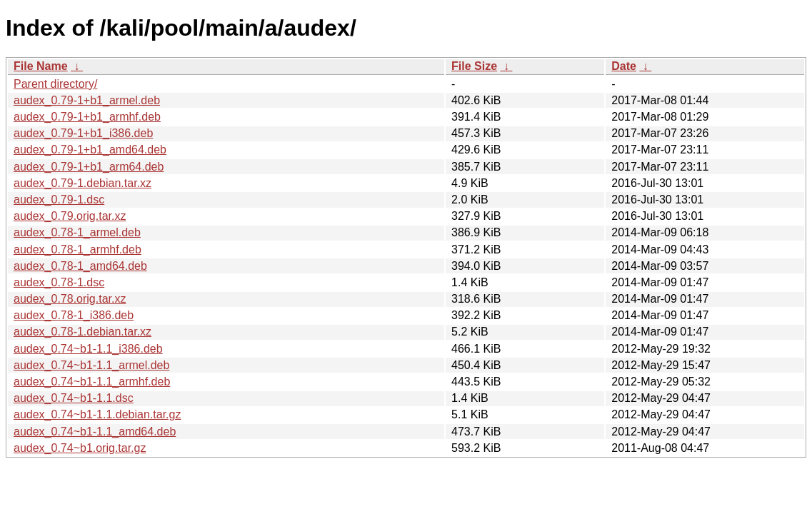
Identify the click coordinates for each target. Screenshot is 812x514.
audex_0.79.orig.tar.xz (70, 216)
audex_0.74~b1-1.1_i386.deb (88, 349)
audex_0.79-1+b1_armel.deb (87, 100)
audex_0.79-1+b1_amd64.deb (90, 150)
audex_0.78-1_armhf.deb (77, 250)
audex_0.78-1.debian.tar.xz (82, 332)
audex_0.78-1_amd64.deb (80, 266)
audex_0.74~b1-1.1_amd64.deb (95, 432)
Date (624, 66)
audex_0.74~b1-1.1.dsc (74, 398)
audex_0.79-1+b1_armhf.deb (87, 117)
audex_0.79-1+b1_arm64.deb (89, 167)
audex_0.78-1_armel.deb (77, 232)
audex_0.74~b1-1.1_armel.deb (91, 365)
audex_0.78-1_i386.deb (74, 315)
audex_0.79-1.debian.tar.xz (82, 183)
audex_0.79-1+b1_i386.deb (83, 133)
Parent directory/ (55, 84)
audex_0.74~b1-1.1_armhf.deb (92, 382)
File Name (41, 66)
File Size (474, 66)
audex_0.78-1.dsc (59, 282)
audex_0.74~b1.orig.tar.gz (80, 448)
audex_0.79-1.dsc (59, 200)
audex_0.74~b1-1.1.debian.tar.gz (97, 414)
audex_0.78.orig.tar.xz (70, 299)
